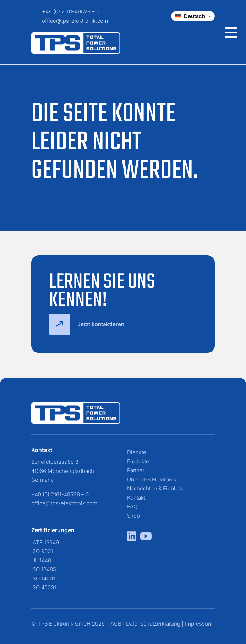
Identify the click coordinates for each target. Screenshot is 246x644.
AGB (116, 624)
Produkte (138, 461)
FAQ (132, 507)
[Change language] (193, 16)
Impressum (199, 624)
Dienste (137, 452)
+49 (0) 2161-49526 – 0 (71, 12)
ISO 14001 (43, 579)
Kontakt (136, 498)
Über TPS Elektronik (152, 480)
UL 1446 (41, 560)
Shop (133, 516)
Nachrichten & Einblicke (156, 488)
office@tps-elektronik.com (75, 21)
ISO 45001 (44, 587)
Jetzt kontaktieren (87, 324)
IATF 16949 (45, 542)
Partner (136, 470)
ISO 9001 (42, 551)
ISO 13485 (44, 569)
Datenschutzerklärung (153, 624)
